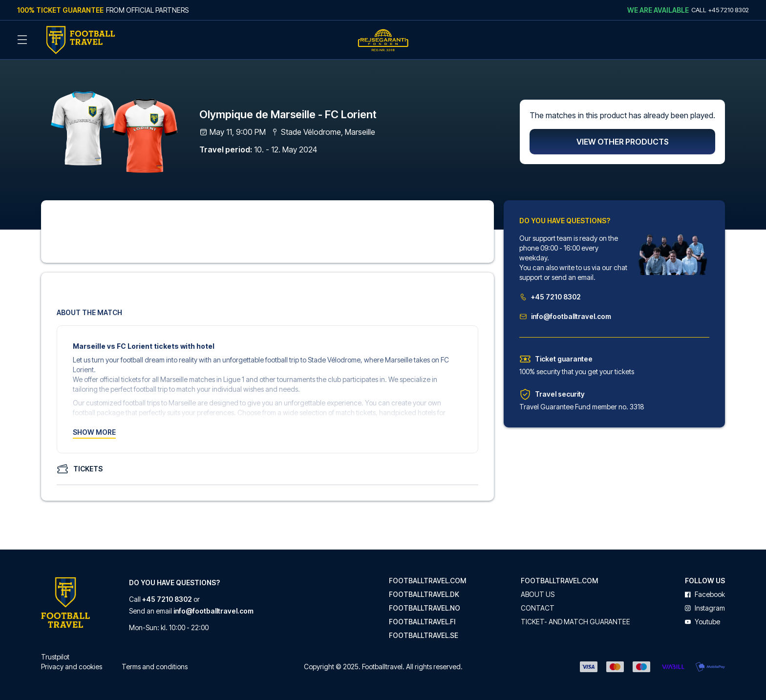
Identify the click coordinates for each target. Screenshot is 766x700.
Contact (538, 608)
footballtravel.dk (424, 594)
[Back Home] (81, 40)
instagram (705, 608)
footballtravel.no (425, 608)
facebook (705, 594)
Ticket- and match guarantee (575, 622)
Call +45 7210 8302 (720, 10)
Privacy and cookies (72, 667)
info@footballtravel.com (565, 316)
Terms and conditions (155, 667)
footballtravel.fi (422, 622)
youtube (702, 622)
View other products (623, 142)
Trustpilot (55, 657)
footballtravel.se (424, 636)
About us (538, 594)
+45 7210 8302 (550, 297)
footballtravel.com (427, 581)
